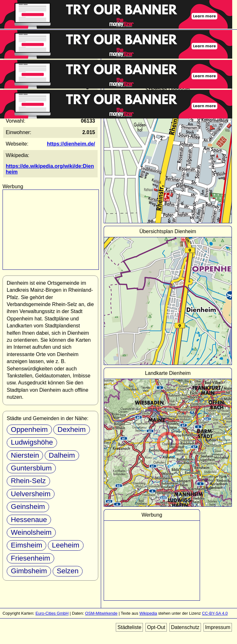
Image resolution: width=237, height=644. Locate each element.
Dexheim (71, 429)
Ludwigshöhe (32, 442)
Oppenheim (29, 429)
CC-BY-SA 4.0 (215, 613)
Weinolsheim (31, 532)
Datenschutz (185, 627)
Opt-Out (156, 627)
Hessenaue (29, 520)
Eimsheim (26, 545)
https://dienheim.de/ (71, 144)
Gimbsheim (29, 571)
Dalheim (62, 455)
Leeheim (66, 545)
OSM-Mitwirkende (101, 613)
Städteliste (129, 627)
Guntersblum (31, 468)
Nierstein (25, 455)
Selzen (68, 571)
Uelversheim (31, 494)
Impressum (218, 627)
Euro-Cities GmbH (52, 613)
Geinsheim (28, 507)
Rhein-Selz (28, 481)
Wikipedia (148, 613)
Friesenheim (30, 558)
